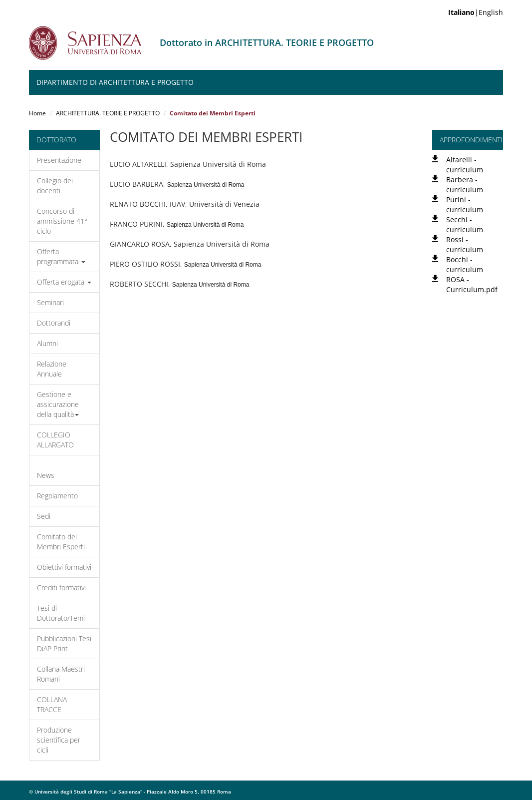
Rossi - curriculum (465, 244)
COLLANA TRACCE (52, 704)
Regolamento (57, 496)
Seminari (50, 302)
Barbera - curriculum (465, 185)
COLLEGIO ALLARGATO (55, 440)
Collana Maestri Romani (61, 674)
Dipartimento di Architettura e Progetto (115, 82)
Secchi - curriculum (465, 224)
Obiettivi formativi (64, 567)
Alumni (47, 343)
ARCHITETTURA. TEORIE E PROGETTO (108, 113)
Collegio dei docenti (55, 186)
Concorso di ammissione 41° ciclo (62, 221)
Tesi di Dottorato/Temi (61, 613)
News (46, 475)
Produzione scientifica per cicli (59, 740)
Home (37, 113)
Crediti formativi (61, 588)
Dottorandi (54, 323)
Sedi (44, 516)
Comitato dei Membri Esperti (61, 542)
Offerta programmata (61, 256)
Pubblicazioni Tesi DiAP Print (64, 643)
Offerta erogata (64, 282)
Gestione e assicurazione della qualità (58, 404)
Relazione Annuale (52, 369)
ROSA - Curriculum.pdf (472, 284)
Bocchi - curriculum (465, 264)
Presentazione (59, 160)
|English (476, 12)
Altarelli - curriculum (465, 165)
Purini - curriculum (465, 204)
